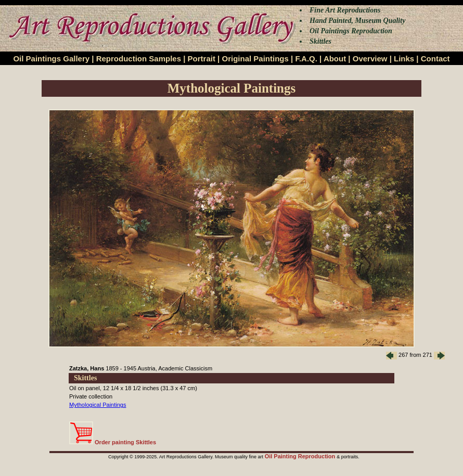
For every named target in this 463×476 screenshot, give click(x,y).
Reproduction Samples (139, 59)
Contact (435, 59)
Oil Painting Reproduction (301, 456)
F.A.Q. (306, 59)
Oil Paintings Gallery (51, 59)
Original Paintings (255, 59)
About (335, 59)
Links (404, 59)
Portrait (202, 59)
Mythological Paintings (98, 405)
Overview (370, 59)
